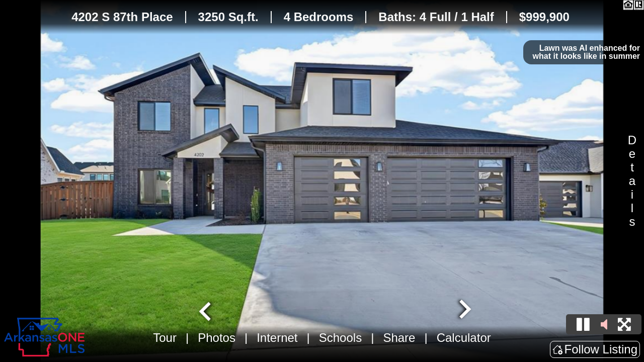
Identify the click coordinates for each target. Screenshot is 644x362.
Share (399, 338)
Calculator (464, 338)
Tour (165, 338)
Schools (340, 338)
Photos (217, 338)
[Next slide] (464, 310)
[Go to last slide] (206, 310)
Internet (277, 338)
